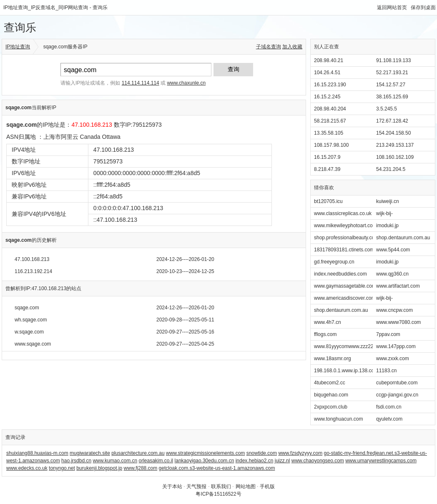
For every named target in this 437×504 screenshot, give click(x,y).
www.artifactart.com (398, 286)
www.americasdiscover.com (345, 298)
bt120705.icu (328, 201)
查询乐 (20, 28)
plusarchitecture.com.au (138, 453)
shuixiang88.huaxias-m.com (37, 453)
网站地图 (246, 486)
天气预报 (196, 486)
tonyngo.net (62, 468)
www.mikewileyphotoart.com (345, 226)
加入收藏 (292, 47)
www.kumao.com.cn (115, 461)
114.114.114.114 (141, 83)
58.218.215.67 (330, 121)
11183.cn (386, 371)
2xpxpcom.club (331, 407)
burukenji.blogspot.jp (99, 468)
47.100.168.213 (32, 259)
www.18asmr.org (333, 359)
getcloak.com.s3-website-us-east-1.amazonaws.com (217, 468)
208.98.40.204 (330, 109)
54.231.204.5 (391, 169)
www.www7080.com (398, 322)
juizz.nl (283, 461)
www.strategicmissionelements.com (205, 453)
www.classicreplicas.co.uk (343, 213)
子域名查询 (269, 47)
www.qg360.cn (392, 274)
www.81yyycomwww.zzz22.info (348, 346)
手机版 (267, 486)
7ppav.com (388, 334)
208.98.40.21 (329, 60)
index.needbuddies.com (340, 274)
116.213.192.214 (33, 271)
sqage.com (27, 308)
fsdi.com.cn (389, 407)
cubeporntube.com (397, 383)
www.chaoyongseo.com (318, 461)
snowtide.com (262, 453)
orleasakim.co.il (156, 461)
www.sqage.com (33, 344)
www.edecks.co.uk (27, 468)
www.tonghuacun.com (338, 419)
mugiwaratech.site (90, 453)
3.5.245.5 (387, 109)
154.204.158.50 (393, 133)
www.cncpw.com (394, 310)
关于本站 (172, 486)
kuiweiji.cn (388, 201)
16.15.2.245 (327, 97)
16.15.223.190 (330, 85)
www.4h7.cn (328, 322)
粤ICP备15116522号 (218, 494)
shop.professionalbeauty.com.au (350, 238)
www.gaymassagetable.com (345, 286)
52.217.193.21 (392, 73)
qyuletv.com (389, 419)
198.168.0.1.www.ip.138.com (346, 371)
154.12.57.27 (391, 85)
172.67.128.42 (392, 121)
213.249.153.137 (395, 145)
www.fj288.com (141, 468)
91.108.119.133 (393, 60)
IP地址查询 (18, 47)
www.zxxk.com (393, 359)
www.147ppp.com (396, 346)
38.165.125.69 (392, 97)
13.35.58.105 (329, 133)
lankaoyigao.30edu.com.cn (205, 461)
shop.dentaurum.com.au (403, 238)
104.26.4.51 (327, 73)
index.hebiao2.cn (255, 461)
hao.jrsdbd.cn (76, 461)
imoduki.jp (387, 226)
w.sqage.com (29, 332)
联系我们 (221, 486)
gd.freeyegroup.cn (334, 262)
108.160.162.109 (395, 157)
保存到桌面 (423, 8)
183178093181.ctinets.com (344, 250)
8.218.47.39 (327, 169)
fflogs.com (325, 334)
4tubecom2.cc (330, 383)
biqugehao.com (331, 395)
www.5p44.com (393, 250)
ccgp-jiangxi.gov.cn (397, 395)
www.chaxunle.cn (186, 83)
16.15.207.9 (327, 157)
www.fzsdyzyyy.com (300, 453)
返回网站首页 (392, 8)
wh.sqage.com (31, 320)
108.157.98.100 (331, 145)
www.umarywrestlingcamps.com (381, 461)
